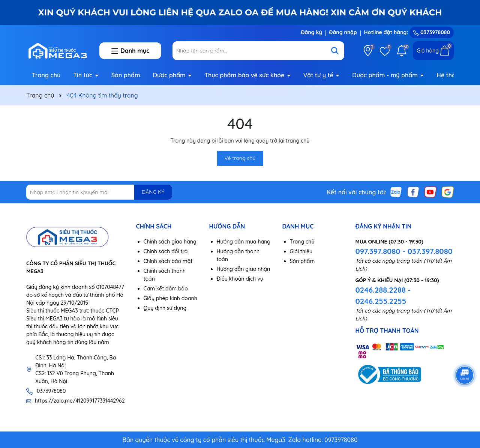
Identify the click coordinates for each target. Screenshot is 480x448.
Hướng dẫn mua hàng (244, 242)
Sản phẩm (126, 75)
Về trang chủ (240, 158)
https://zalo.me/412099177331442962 (80, 401)
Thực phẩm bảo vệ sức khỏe (245, 75)
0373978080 (432, 32)
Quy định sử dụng (165, 308)
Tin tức (84, 75)
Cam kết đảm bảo (166, 289)
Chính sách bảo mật (168, 261)
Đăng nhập (343, 32)
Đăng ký (311, 32)
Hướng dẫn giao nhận (244, 269)
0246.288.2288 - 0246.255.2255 (383, 295)
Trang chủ (46, 75)
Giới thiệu (301, 251)
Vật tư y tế (319, 75)
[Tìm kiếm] (335, 51)
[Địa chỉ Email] (99, 192)
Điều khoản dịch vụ (240, 279)
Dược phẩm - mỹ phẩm (386, 75)
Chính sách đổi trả (166, 251)
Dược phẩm (170, 75)
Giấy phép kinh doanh (170, 298)
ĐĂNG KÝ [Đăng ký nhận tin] (153, 192)
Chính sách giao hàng (170, 242)
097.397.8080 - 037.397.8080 (404, 251)
